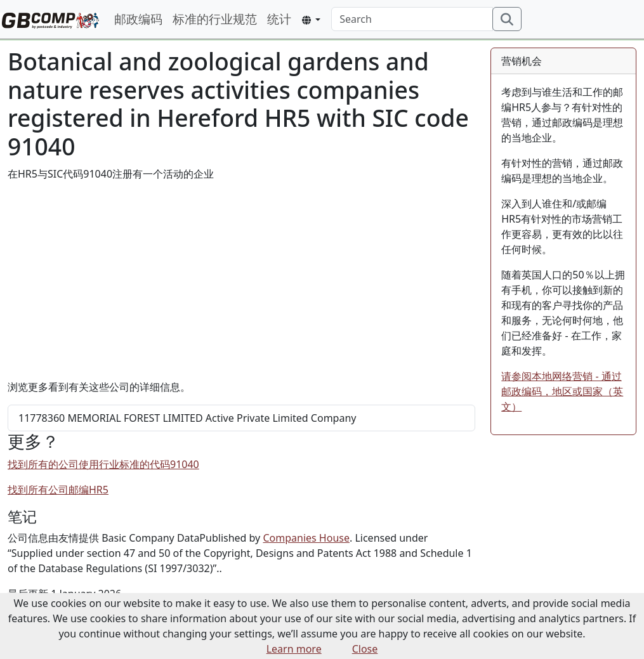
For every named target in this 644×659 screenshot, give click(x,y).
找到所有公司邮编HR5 (58, 490)
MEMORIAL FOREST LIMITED (187, 418)
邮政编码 (138, 19)
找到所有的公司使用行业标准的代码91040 (103, 464)
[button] (311, 20)
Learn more (294, 649)
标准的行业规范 (215, 19)
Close (365, 649)
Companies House (306, 538)
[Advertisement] (241, 280)
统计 (279, 19)
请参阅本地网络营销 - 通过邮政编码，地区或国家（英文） (562, 391)
